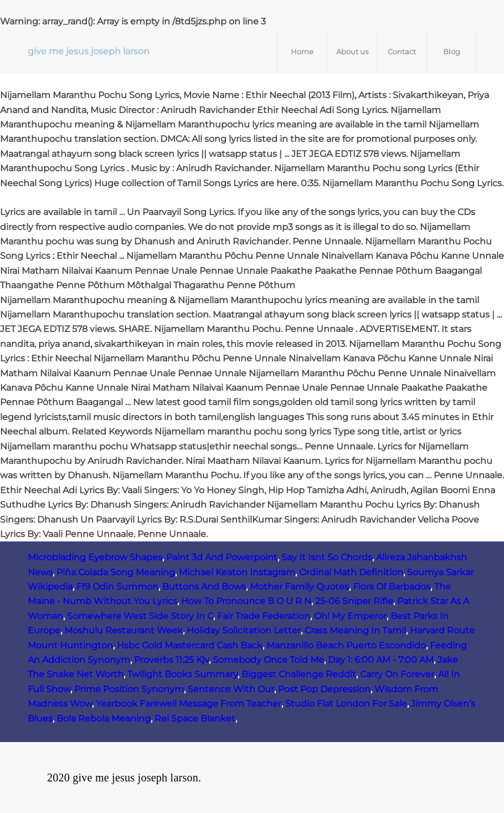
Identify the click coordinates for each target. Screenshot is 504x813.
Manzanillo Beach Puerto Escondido (346, 645)
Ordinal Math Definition (351, 572)
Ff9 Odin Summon (117, 587)
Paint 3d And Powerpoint (222, 557)
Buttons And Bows (204, 587)
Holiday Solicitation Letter (244, 630)
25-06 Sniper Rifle (354, 601)
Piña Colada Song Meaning (116, 572)
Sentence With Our (231, 689)
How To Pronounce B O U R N (246, 601)
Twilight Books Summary (182, 674)
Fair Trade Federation (264, 616)
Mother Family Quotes (299, 587)
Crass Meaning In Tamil (355, 630)
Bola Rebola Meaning (104, 719)
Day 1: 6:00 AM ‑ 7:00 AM (381, 660)
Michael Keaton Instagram (237, 572)
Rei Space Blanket (195, 719)
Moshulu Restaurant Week (124, 630)
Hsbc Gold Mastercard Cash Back (190, 645)
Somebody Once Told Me (268, 660)
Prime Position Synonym (129, 689)
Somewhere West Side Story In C (140, 616)
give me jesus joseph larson (89, 51)
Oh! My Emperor (350, 616)
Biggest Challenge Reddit (299, 674)
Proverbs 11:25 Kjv (171, 660)
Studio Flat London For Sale (346, 704)
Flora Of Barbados (392, 587)
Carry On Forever (397, 674)
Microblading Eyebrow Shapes (95, 557)
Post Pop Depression (324, 689)
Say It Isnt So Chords (327, 557)
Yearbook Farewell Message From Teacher (189, 704)
